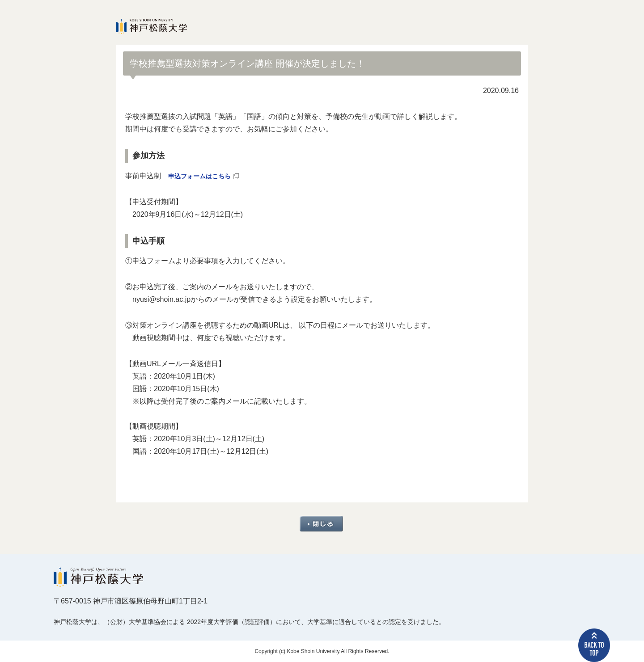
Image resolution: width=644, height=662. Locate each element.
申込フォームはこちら (204, 176)
